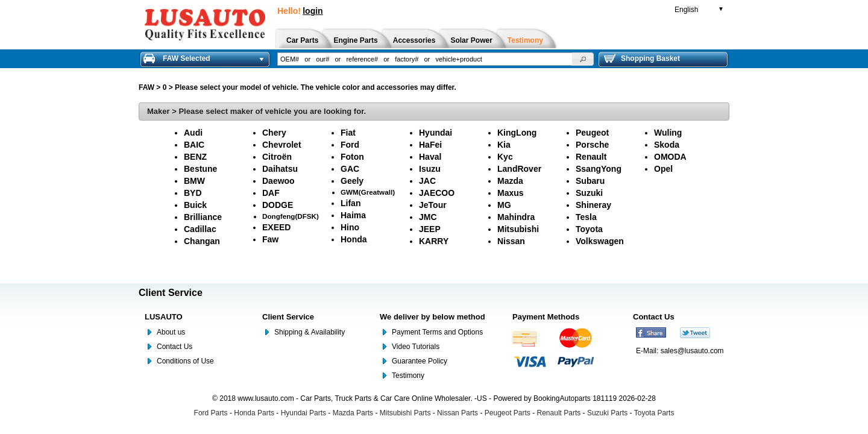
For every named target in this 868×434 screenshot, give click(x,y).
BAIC (194, 145)
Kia (504, 145)
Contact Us (175, 347)
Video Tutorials (416, 347)
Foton (352, 157)
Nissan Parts (458, 413)
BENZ (195, 157)
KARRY (434, 241)
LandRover (519, 169)
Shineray (593, 205)
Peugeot (592, 133)
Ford (350, 145)
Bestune (200, 169)
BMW (194, 181)
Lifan (351, 203)
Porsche (592, 145)
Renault (591, 157)
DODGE (278, 205)
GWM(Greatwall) (368, 192)
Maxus (511, 193)
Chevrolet (282, 145)
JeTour (433, 205)
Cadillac (200, 229)
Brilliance (203, 217)
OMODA (670, 157)
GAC (350, 169)
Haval (430, 157)
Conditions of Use (185, 361)
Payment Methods (546, 317)
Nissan (511, 241)
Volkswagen (600, 241)
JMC (428, 217)
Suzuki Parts (607, 413)
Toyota (589, 229)
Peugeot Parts (508, 413)
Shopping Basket (642, 58)
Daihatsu (280, 169)
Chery (274, 133)
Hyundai (436, 133)
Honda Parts (254, 413)
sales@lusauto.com (692, 351)
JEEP (430, 229)
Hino (350, 227)
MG (504, 205)
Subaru (590, 181)
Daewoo (278, 181)
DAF (271, 193)
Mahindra (516, 217)
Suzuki (589, 193)
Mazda (510, 181)
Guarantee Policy (420, 361)
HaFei (430, 145)
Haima (353, 215)
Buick (195, 205)
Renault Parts (559, 413)
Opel (663, 169)
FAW (146, 87)
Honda (354, 239)
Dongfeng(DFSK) (291, 216)
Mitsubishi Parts (405, 413)
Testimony (408, 376)
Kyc (505, 157)
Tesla (586, 217)
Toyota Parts (654, 413)
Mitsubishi (518, 229)
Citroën (277, 157)
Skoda (667, 145)
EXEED (276, 227)
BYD (193, 193)
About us (171, 332)
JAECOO (437, 193)
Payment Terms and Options (437, 332)
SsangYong (599, 169)
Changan (202, 241)
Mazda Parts (353, 413)
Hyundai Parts (303, 413)
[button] (583, 59)
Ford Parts (211, 413)
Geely (352, 181)
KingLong (517, 133)
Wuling (668, 133)
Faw (270, 239)
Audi (193, 133)
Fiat (348, 133)
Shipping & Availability (310, 332)
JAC (427, 181)
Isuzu (430, 169)
